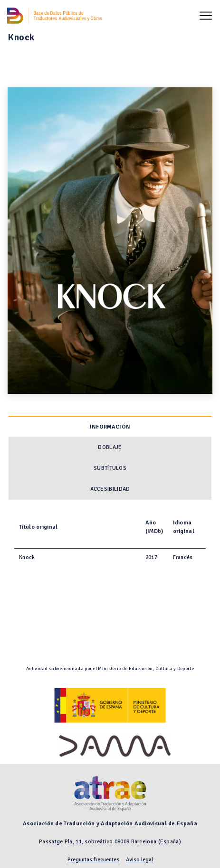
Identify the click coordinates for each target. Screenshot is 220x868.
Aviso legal (139, 860)
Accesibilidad (110, 489)
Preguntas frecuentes (93, 860)
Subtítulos (110, 468)
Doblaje (110, 447)
